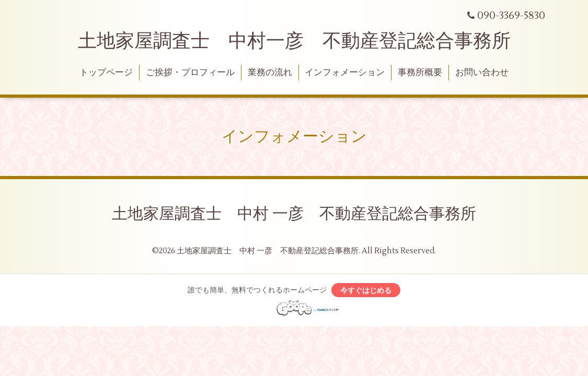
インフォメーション (345, 73)
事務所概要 (420, 73)
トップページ (106, 73)
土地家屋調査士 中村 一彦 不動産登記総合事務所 (294, 214)
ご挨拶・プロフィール (190, 73)
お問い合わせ (482, 73)
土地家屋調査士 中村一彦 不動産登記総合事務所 (294, 41)
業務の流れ (270, 73)
